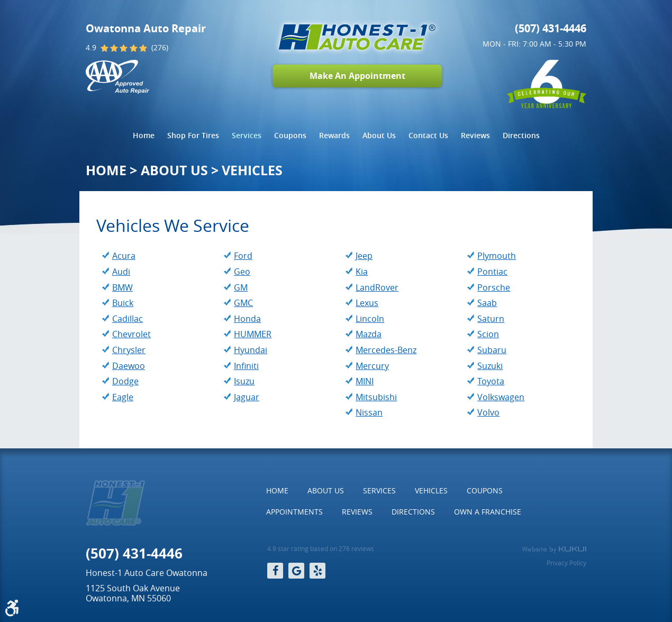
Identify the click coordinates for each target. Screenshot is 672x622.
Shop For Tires (193, 135)
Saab (487, 303)
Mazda (369, 334)
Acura (124, 256)
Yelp (317, 571)
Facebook (275, 571)
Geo (242, 272)
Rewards (334, 135)
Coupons (290, 135)
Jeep (364, 256)
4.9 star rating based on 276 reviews (321, 549)
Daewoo (129, 366)
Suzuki (490, 366)
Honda (247, 319)
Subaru (492, 350)
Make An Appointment (357, 76)
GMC (243, 303)
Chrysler (129, 350)
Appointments (294, 512)
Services (247, 135)
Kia (362, 272)
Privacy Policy (566, 563)
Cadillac (128, 319)
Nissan (369, 412)
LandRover (377, 287)
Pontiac (492, 272)
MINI (365, 381)
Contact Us (428, 135)
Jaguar (247, 397)
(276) (160, 48)
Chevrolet (131, 334)
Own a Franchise (488, 512)
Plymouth (497, 256)
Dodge (125, 381)
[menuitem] (144, 136)
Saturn (491, 319)
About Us (379, 135)
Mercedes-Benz (386, 350)
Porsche (494, 287)
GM (241, 287)
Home (144, 135)
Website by (554, 549)
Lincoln (370, 319)
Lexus (367, 303)
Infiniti (246, 366)
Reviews (475, 135)
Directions (521, 135)
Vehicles (252, 170)
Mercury (372, 366)
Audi (121, 272)
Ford (243, 256)
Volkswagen (501, 397)
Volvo (488, 412)
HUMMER (253, 334)
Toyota (491, 381)
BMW (122, 287)
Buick (123, 303)
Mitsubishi (376, 397)
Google (296, 571)
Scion (488, 334)
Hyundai (251, 350)
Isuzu (244, 381)
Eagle (123, 397)
